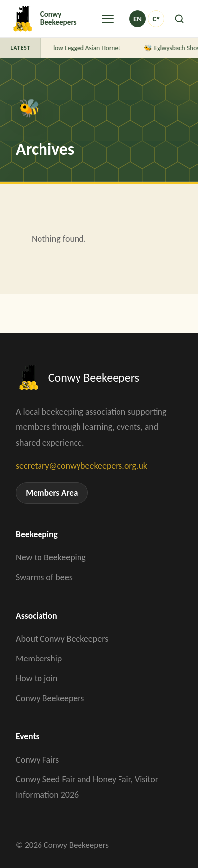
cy (156, 19)
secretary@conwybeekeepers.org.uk (81, 466)
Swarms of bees (44, 577)
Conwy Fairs (37, 760)
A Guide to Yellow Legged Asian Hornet (69, 48)
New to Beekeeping (51, 557)
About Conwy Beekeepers (62, 639)
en (138, 19)
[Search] (179, 19)
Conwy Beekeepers (50, 698)
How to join (37, 678)
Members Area (52, 493)
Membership (39, 659)
